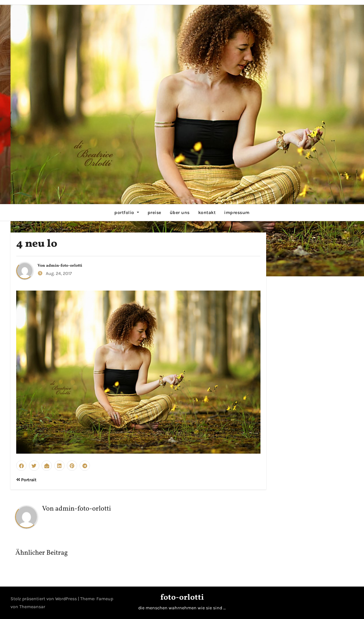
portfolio (127, 212)
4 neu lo (37, 244)
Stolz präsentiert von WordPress (44, 599)
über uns (180, 212)
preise (154, 212)
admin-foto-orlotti (64, 266)
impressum (237, 212)
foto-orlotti (182, 598)
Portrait (26, 480)
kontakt (207, 212)
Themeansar (32, 607)
